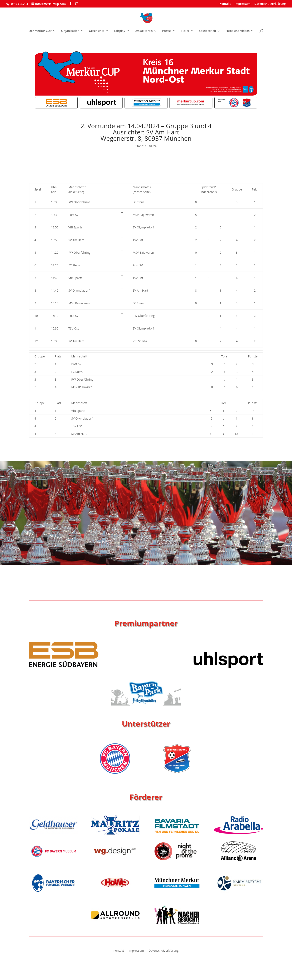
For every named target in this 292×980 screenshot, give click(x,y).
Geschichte (97, 31)
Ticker (185, 31)
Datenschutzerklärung (270, 4)
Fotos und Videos (237, 31)
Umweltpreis (144, 31)
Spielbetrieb (207, 31)
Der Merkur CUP (40, 31)
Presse (167, 31)
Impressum (243, 4)
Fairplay (120, 31)
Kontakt (225, 4)
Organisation (70, 31)
